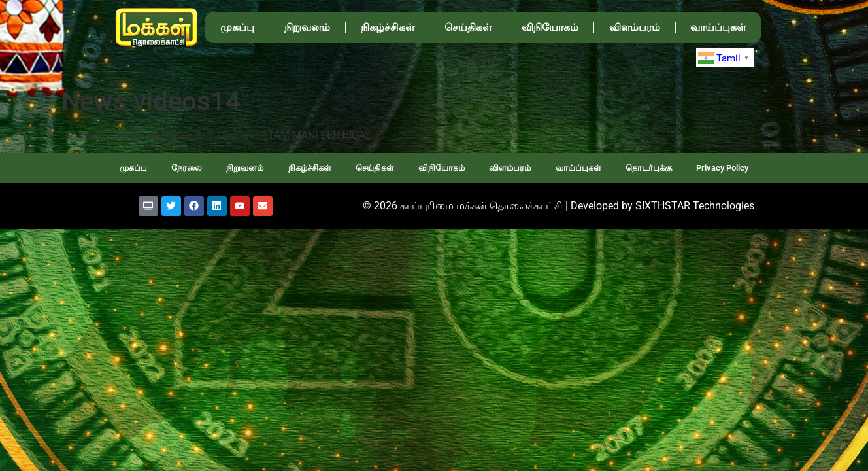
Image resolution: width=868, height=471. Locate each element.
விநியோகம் (550, 27)
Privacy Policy (722, 168)
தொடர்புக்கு (649, 168)
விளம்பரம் (635, 27)
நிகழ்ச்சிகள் (388, 27)
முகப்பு (237, 27)
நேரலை (187, 168)
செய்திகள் (468, 27)
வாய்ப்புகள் (718, 27)
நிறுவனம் (307, 27)
